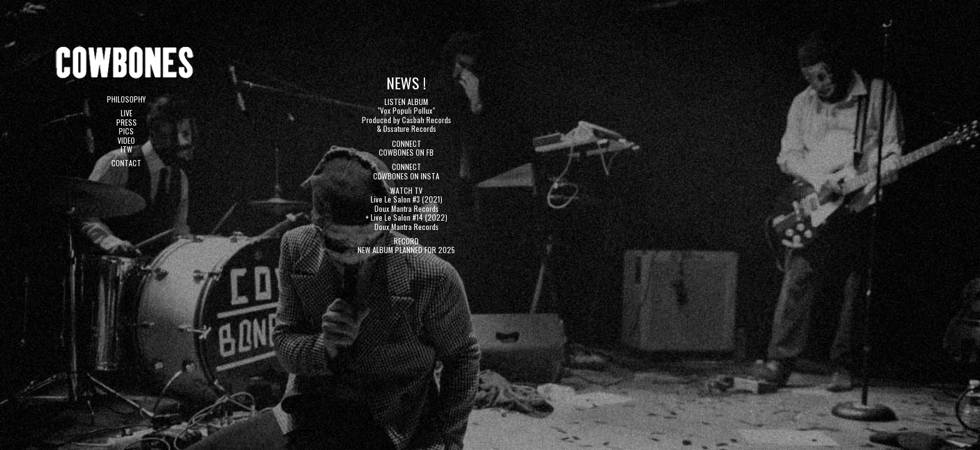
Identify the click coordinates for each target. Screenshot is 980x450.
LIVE (127, 113)
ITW (127, 149)
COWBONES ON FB (406, 152)
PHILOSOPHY (126, 99)
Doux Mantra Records (407, 208)
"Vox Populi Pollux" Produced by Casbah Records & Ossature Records (407, 119)
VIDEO (126, 140)
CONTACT (126, 163)
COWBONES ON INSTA (406, 176)
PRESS (127, 122)
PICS (126, 131)
